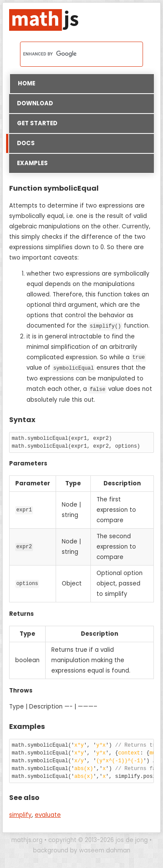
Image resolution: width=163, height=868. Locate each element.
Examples (32, 163)
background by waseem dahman (82, 850)
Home (27, 83)
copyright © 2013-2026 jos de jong (98, 839)
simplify (20, 814)
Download (35, 103)
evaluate (48, 814)
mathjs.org (27, 839)
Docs (22, 143)
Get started (37, 123)
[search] (70, 54)
